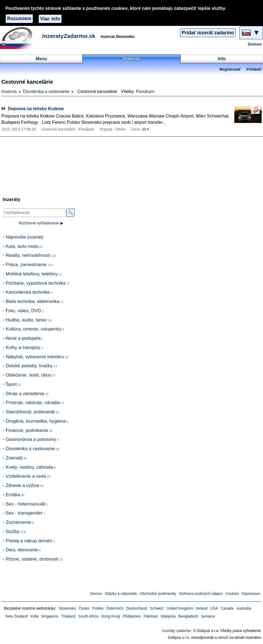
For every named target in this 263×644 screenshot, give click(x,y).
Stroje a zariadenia (25, 394)
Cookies (232, 594)
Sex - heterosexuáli (26, 504)
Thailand (68, 616)
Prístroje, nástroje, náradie (33, 403)
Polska (98, 608)
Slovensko (67, 608)
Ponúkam (145, 91)
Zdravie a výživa (22, 485)
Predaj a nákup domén (29, 541)
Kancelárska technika (28, 292)
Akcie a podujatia (23, 338)
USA (214, 608)
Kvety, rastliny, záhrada (29, 467)
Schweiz (157, 608)
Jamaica (208, 616)
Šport (11, 384)
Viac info (50, 19)
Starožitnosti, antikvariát (30, 412)
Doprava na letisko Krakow (36, 109)
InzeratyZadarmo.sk (69, 36)
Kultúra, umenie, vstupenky (34, 329)
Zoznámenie (18, 522)
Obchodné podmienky (158, 594)
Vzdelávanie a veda (26, 476)
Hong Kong (110, 616)
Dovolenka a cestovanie (46, 91)
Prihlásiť (254, 69)
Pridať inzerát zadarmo (208, 33)
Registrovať (230, 69)
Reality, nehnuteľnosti (28, 255)
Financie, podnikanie (27, 430)
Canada (227, 608)
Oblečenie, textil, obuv (29, 375)
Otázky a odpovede (121, 594)
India (34, 616)
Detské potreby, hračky (29, 366)
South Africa (88, 616)
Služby (13, 532)
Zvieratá (14, 458)
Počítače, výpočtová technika (36, 283)
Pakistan (151, 616)
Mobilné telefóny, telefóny (32, 274)
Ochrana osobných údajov (201, 594)
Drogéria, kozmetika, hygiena (36, 421)
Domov (255, 44)
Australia (244, 608)
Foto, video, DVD (23, 311)
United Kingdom (180, 608)
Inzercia (9, 91)
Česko (84, 608)
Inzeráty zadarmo (176, 631)
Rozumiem (19, 19)
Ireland (202, 608)
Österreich (115, 608)
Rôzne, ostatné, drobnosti (32, 559)
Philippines (132, 616)
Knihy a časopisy (23, 347)
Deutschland (137, 608)
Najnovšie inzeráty (25, 237)
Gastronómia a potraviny (31, 439)
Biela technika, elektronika (33, 301)
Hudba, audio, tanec (26, 320)
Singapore (50, 616)
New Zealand (17, 616)
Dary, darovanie (22, 550)
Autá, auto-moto (22, 246)
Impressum (251, 594)
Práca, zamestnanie (26, 265)
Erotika (13, 495)
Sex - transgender (24, 513)
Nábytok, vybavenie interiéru (35, 357)
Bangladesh (188, 616)
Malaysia (168, 616)
